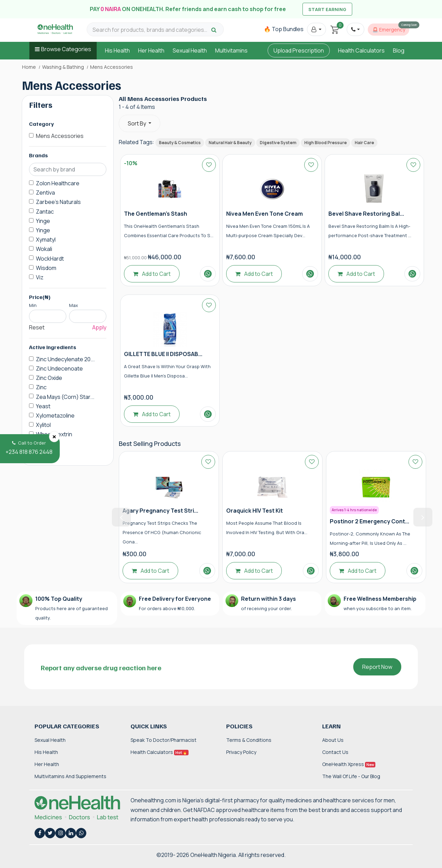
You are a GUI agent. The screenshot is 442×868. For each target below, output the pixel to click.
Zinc (41, 387)
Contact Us (335, 752)
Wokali (44, 249)
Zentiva (45, 193)
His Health (117, 50)
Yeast (43, 406)
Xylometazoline (55, 416)
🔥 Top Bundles (284, 29)
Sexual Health (190, 50)
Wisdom (46, 268)
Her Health (151, 50)
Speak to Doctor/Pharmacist (164, 740)
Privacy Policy (241, 752)
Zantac (45, 212)
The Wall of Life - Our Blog (351, 776)
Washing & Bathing (63, 67)
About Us (333, 740)
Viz (40, 277)
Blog (399, 50)
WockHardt (50, 259)
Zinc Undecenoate (59, 368)
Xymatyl (46, 240)
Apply (99, 327)
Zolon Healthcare (58, 183)
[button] (316, 29)
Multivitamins (231, 50)
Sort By (137, 123)
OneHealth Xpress (349, 764)
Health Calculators (361, 50)
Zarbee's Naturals (58, 202)
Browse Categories (66, 49)
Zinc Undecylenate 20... (65, 359)
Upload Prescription (299, 50)
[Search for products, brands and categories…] (151, 30)
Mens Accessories (60, 136)
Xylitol (43, 425)
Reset (37, 327)
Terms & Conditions (249, 740)
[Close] (54, 437)
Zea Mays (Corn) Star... (65, 397)
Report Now (377, 667)
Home (29, 67)
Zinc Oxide (49, 378)
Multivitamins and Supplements (70, 776)
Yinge (43, 221)
